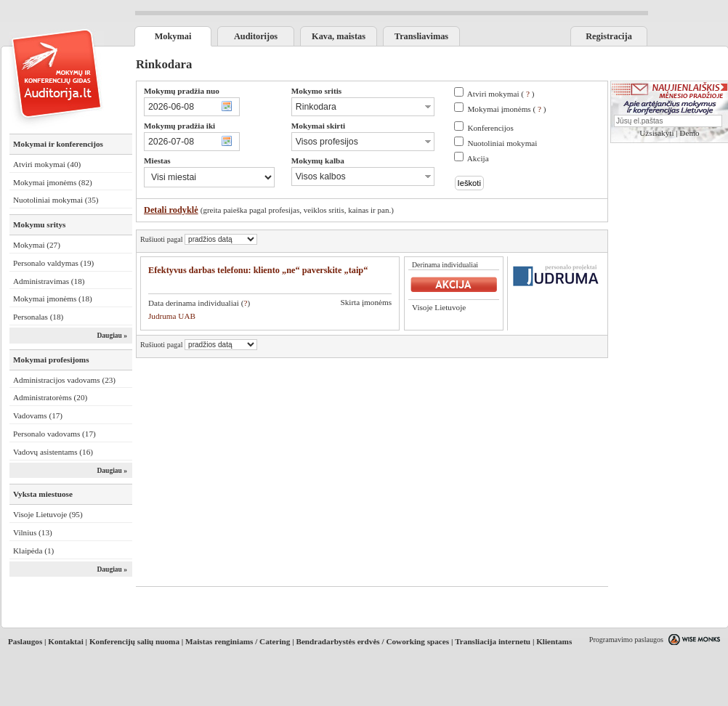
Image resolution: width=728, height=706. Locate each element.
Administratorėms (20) (50, 397)
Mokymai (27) (37, 245)
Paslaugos (25, 641)
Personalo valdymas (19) (53, 263)
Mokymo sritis (316, 91)
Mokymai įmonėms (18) (53, 299)
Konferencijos (490, 128)
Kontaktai (66, 641)
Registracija (609, 36)
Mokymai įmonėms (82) (53, 182)
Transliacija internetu (493, 641)
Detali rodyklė (171, 210)
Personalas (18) (38, 317)
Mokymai (173, 36)
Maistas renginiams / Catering (238, 641)
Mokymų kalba (318, 161)
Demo (689, 133)
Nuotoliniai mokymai (502, 143)
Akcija (478, 158)
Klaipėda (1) (33, 551)
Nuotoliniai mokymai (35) (56, 200)
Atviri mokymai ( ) (501, 94)
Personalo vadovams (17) (54, 434)
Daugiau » (112, 336)
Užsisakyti (656, 133)
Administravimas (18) (49, 281)
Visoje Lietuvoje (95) (48, 514)
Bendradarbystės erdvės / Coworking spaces (372, 641)
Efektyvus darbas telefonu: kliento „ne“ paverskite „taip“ (258, 270)
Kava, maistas (339, 36)
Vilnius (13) (33, 532)
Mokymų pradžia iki (179, 126)
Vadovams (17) (38, 415)
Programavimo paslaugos (626, 640)
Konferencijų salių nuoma (134, 641)
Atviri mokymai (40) (47, 164)
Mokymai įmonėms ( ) (506, 109)
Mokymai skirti (318, 126)
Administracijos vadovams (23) (64, 380)
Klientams (554, 641)
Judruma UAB (172, 316)
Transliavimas (421, 36)
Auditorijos (256, 36)
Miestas (157, 161)
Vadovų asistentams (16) (53, 452)
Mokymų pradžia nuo (182, 91)
